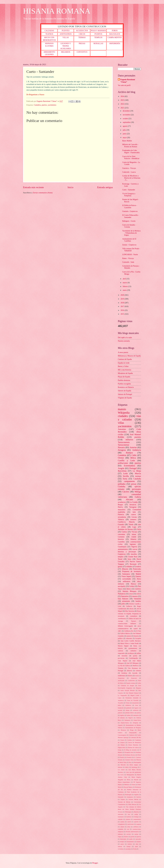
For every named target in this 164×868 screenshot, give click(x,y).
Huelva (120, 507)
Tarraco (134, 621)
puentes (138, 437)
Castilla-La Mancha (126, 522)
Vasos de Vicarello (133, 700)
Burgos (120, 505)
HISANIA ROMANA (57, 11)
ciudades (123, 416)
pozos (122, 844)
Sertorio (139, 797)
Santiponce (130, 797)
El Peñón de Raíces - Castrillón (130, 206)
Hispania (138, 688)
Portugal (133, 468)
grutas (120, 567)
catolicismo (130, 824)
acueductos (122, 502)
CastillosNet (131, 680)
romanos (133, 519)
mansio (122, 409)
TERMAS (82, 38)
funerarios (125, 596)
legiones (133, 544)
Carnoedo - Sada (128, 262)
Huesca (133, 584)
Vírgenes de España (125, 398)
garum (132, 837)
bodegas (136, 817)
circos (139, 594)
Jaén (134, 512)
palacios (120, 713)
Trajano (123, 799)
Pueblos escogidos (124, 384)
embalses (133, 651)
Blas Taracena (130, 611)
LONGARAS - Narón (130, 255)
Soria (125, 479)
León (125, 473)
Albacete (125, 569)
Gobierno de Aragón (127, 685)
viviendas (121, 849)
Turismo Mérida (133, 799)
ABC (120, 631)
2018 (123, 303)
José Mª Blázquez (133, 663)
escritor (129, 834)
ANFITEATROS (66, 34)
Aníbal (137, 676)
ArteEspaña (121, 680)
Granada (121, 524)
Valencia (121, 519)
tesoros (130, 676)
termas (138, 476)
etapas (120, 837)
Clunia (122, 740)
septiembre (127, 122)
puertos (44, 105)
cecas (131, 594)
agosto (125, 126)
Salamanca (126, 574)
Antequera (127, 720)
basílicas (129, 817)
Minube (136, 780)
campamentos (137, 819)
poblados (122, 484)
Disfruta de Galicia (133, 747)
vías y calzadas (129, 418)
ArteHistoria (122, 619)
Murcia (138, 473)
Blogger (95, 863)
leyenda (135, 673)
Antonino (122, 429)
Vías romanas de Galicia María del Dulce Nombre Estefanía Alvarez (129, 809)
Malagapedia (130, 775)
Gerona (134, 517)
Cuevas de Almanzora (134, 742)
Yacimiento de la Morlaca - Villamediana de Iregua (131, 233)
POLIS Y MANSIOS (98, 31)
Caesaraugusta (122, 735)
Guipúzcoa (122, 554)
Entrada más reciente (33, 187)
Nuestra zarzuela (124, 341)
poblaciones (123, 463)
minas (134, 534)
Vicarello (120, 703)
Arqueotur (134, 678)
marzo (125, 283)
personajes (136, 489)
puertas (139, 713)
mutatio (139, 842)
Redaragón (128, 795)
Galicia (138, 497)
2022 (123, 104)
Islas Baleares (123, 599)
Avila (139, 529)
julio (125, 130)
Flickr (139, 755)
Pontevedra (137, 569)
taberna (120, 846)
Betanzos (123, 730)
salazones (129, 638)
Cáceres (126, 492)
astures (129, 636)
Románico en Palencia (126, 387)
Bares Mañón (127, 141)
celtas (129, 827)
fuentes (126, 837)
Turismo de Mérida (124, 802)
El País (139, 631)
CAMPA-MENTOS (115, 38)
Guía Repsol (123, 661)
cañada (122, 827)
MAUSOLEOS (115, 34)
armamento (126, 601)
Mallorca (136, 666)
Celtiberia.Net (129, 631)
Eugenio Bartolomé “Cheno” (128, 81)
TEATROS (49, 34)
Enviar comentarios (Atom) (43, 193)
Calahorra (132, 735)
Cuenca (124, 532)
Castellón (121, 542)
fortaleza (124, 673)
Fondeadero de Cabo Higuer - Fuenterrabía (131, 151)
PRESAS (82, 44)
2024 (123, 96)
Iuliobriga (134, 767)
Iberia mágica (134, 765)
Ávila (135, 849)
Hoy (130, 762)
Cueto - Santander (129, 190)
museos (135, 596)
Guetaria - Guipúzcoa (130, 211)
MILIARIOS (66, 52)
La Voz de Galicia (124, 666)
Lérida (132, 586)
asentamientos (123, 549)
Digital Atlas (122, 747)
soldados (129, 567)
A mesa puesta (123, 352)
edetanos (120, 834)
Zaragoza (122, 450)
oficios (131, 609)
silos (137, 844)
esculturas (131, 653)
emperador (121, 653)
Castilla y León (126, 460)
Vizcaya (134, 532)
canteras (121, 651)
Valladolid (137, 599)
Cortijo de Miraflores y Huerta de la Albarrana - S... (131, 178)
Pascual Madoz (128, 787)
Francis (122, 757)
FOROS (115, 31)
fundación (121, 708)
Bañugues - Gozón (129, 221)
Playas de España (124, 377)
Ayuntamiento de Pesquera (133, 728)
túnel (136, 846)
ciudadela (121, 829)
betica (120, 705)
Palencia (121, 514)
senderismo (122, 676)
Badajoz (129, 453)
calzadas (120, 819)
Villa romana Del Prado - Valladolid (131, 250)
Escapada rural (129, 752)
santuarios (136, 715)
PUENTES (66, 31)
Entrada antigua (105, 187)
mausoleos (122, 510)
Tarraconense (124, 445)
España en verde (124, 363)
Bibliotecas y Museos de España (129, 356)
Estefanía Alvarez (130, 755)
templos (121, 557)
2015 (123, 314)
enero (125, 290)
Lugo (134, 527)
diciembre (127, 111)
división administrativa (132, 832)
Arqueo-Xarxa (125, 723)
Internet (120, 767)
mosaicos (133, 505)
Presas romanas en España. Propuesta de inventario (129, 614)
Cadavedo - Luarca (129, 172)
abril (125, 279)
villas (121, 423)
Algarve (131, 718)
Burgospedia (133, 733)
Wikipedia (124, 413)
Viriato (128, 703)
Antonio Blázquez (129, 591)
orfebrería (136, 710)
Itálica (127, 767)
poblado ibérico (130, 713)
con (128, 829)
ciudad (134, 537)
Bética (133, 458)
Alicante (129, 499)
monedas (125, 656)
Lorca (122, 775)
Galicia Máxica (125, 633)
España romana (131, 683)
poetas (135, 656)
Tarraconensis (124, 442)
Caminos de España (125, 359)
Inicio (71, 187)
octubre (126, 119)
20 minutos (121, 718)
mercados (138, 839)
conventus (121, 534)
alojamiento (135, 703)
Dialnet (123, 745)
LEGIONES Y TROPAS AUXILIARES (66, 46)
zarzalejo (128, 849)
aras (129, 814)
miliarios (129, 440)
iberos (129, 589)
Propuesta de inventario (132, 571)
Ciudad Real (133, 557)
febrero (125, 286)
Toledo (131, 524)
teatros (139, 567)
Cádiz (134, 455)
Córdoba (122, 487)
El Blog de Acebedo (130, 750)
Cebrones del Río (136, 737)
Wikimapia (128, 812)
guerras (139, 837)
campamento (129, 481)
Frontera (129, 757)
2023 (123, 100)
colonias (138, 671)
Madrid (138, 574)
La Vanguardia (122, 695)
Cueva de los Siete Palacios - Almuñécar (131, 157)
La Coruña (134, 502)
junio (125, 134)
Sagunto (136, 795)
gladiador (129, 708)
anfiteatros (126, 581)
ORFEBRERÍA (115, 44)
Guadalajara (122, 547)
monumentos (130, 842)
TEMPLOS (98, 38)
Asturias (133, 447)
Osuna (134, 785)
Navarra (121, 447)
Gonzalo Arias (129, 760)
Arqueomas (121, 678)
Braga (132, 730)
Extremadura (129, 466)
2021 (123, 108)
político (120, 638)
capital (135, 629)
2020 (123, 295)
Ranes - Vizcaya (128, 258)
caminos (128, 819)
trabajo (129, 846)
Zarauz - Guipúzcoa (129, 245)
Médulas (127, 785)
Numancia (122, 594)
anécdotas (121, 814)
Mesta (129, 780)
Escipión (138, 638)
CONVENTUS (82, 52)
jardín (131, 839)
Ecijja (120, 750)
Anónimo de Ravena (125, 529)
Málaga (138, 492)
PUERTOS (98, 34)
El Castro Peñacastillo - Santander (131, 216)
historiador (123, 839)
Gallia (139, 683)
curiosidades (127, 579)
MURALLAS (98, 44)
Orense (121, 458)
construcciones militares (127, 624)
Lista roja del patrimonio (133, 772)
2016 (123, 310)
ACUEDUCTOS (82, 31)
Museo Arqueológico (124, 782)
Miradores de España (125, 373)
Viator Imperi (126, 576)
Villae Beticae (132, 804)
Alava (139, 579)
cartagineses (121, 824)
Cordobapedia (133, 658)
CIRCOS (82, 34)
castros (133, 514)
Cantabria (37, 105)
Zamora (138, 576)
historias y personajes (127, 552)
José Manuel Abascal (132, 693)
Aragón (121, 468)
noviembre (127, 115)
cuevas (135, 549)
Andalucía (137, 450)
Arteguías (135, 723)
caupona (139, 824)
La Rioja (137, 471)
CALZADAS (49, 31)
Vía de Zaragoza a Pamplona (129, 195)
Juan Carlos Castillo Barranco (131, 641)
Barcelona (122, 471)
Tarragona (133, 507)
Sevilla (126, 476)
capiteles (136, 822)
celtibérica (128, 705)
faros (137, 705)
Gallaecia (129, 606)
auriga (136, 814)
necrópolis (122, 586)
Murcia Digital (123, 646)
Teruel (120, 559)
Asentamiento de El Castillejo (129, 240)
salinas (129, 715)
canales (122, 822)
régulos (122, 715)
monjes (122, 842)
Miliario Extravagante (125, 626)
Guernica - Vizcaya (129, 168)
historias (121, 539)
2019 (123, 299)
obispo (128, 710)
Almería (133, 539)
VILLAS (66, 38)
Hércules (123, 765)
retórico (130, 844)
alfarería (129, 671)
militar (139, 653)
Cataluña (137, 479)
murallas (134, 554)
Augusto (120, 725)
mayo (125, 138)
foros (129, 559)
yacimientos (52, 105)
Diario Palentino (133, 745)
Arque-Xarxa (137, 720)
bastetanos (121, 817)
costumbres (134, 616)
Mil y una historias (125, 370)
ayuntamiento (133, 648)
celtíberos (136, 827)
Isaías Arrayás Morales (128, 690)
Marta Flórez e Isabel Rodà (129, 643)
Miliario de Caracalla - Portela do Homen (130, 146)
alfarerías (136, 812)
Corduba (129, 740)
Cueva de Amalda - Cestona (129, 226)
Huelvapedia (137, 762)
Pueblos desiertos (124, 380)
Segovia (134, 547)
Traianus (121, 668)
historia (136, 636)
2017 (123, 306)
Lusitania (121, 537)
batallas (138, 601)
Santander (121, 797)
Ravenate (133, 564)
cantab (129, 822)
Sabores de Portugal (125, 394)
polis (123, 604)
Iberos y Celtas (123, 366)
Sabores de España (124, 391)
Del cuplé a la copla (125, 337)
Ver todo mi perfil (124, 85)
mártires (138, 589)
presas (134, 484)
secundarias (122, 517)
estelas (136, 834)
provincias (121, 658)
